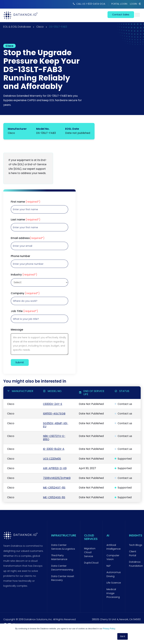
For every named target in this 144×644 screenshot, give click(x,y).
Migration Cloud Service (90, 552)
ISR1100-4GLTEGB (54, 414)
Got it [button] (123, 636)
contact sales (121, 15)
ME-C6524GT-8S (54, 488)
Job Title (24, 311)
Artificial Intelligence (114, 547)
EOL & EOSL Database (17, 27)
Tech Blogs (136, 545)
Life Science (114, 583)
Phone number (20, 256)
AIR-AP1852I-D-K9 (55, 468)
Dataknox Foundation (136, 564)
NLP (108, 566)
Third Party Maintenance (59, 557)
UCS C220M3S (52, 459)
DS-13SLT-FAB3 (58, 27)
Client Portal (133, 553)
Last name (26, 220)
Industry (24, 275)
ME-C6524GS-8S (54, 497)
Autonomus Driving (114, 574)
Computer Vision (113, 557)
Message (17, 330)
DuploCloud (91, 563)
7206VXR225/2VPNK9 (57, 478)
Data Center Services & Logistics (63, 547)
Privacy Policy (109, 629)
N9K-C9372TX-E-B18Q (54, 438)
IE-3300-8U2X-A (54, 449)
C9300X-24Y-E (53, 404)
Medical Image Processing (113, 593)
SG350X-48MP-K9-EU (56, 425)
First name (26, 202)
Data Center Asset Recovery (63, 578)
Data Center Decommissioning (62, 568)
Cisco (40, 27)
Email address (28, 238)
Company (25, 293)
